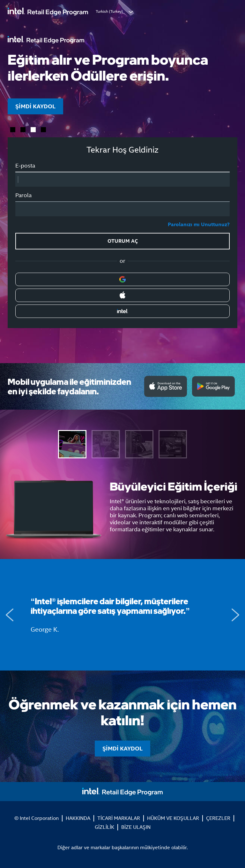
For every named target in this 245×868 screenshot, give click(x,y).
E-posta (25, 166)
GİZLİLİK (104, 827)
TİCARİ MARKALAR (119, 818)
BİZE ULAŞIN (136, 827)
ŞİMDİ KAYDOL (35, 106)
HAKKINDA (78, 818)
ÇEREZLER (218, 818)
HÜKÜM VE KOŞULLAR (173, 818)
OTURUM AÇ (123, 241)
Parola (23, 195)
